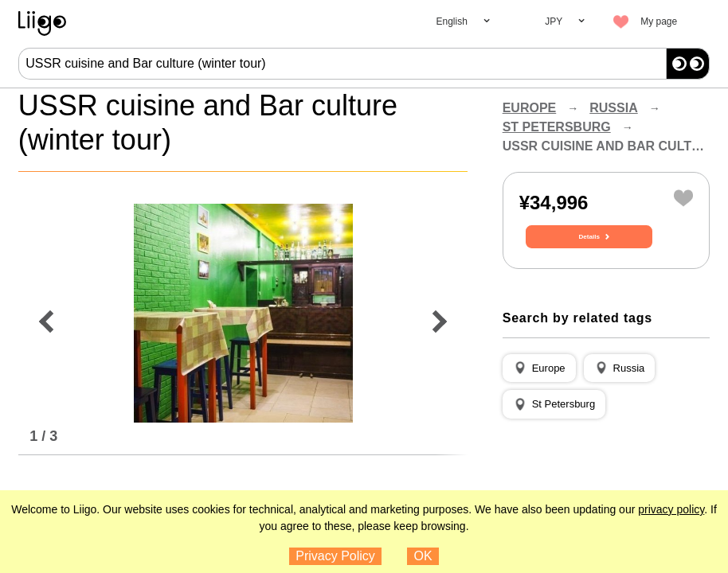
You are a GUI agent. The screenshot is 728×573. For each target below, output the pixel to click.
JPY (554, 21)
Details (606, 260)
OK (423, 556)
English (451, 21)
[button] (539, 388)
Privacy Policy (335, 556)
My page (659, 21)
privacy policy (671, 509)
